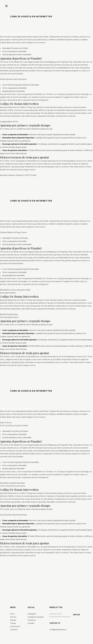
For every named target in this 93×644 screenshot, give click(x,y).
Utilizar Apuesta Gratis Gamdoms (13, 79)
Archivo (13, 617)
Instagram (32, 614)
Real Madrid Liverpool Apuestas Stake (15, 290)
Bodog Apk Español (8, 293)
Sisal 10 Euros (6, 423)
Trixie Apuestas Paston (9, 317)
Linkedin (31, 623)
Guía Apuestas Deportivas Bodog (13, 515)
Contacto (14, 630)
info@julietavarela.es (58, 630)
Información (15, 626)
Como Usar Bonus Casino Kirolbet (14, 426)
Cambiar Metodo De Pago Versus (13, 232)
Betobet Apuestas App (9, 314)
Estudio (13, 620)
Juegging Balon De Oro (9, 122)
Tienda (13, 623)
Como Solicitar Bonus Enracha (13, 486)
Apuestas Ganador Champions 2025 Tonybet (18, 175)
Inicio (12, 614)
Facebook (32, 620)
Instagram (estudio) (36, 617)
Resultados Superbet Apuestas (12, 483)
